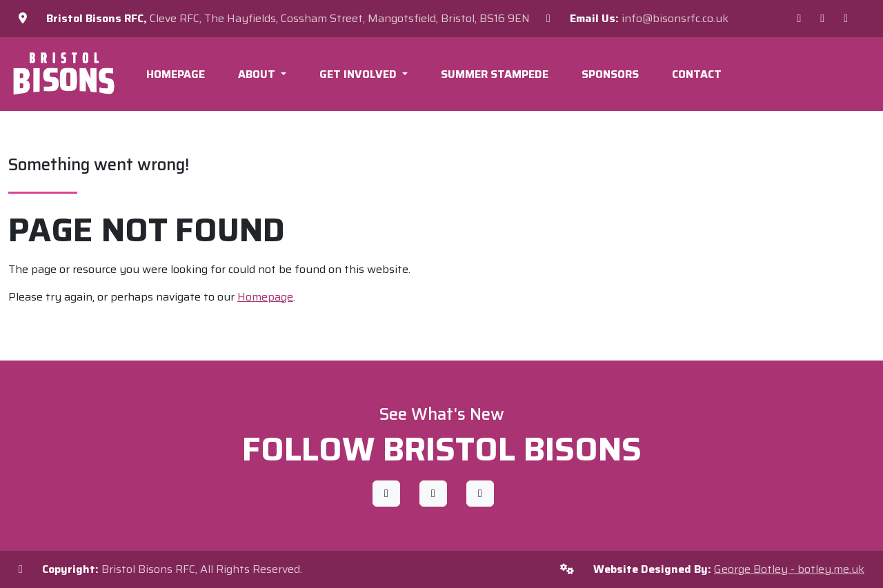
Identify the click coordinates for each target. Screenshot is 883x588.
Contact (697, 74)
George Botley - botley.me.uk (789, 569)
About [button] (258, 74)
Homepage (176, 74)
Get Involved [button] (359, 74)
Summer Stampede (495, 74)
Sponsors (610, 74)
